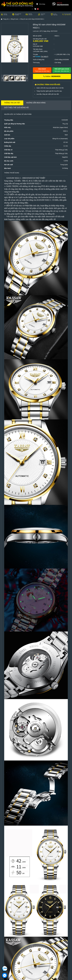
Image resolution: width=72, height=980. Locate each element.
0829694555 (63, 5)
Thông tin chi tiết (12, 103)
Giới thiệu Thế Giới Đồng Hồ (16, 108)
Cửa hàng (41, 4)
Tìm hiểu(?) (45, 57)
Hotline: (52, 76)
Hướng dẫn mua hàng (36, 103)
